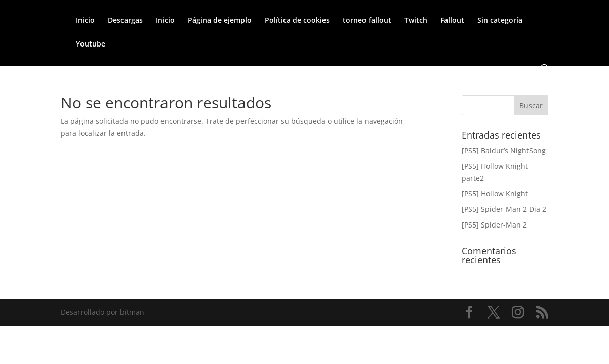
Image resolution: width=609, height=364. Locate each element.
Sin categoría (500, 21)
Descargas (125, 21)
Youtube (91, 44)
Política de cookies (297, 21)
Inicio (85, 21)
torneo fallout (367, 21)
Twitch (416, 21)
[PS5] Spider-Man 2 (494, 225)
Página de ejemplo (220, 21)
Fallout (452, 21)
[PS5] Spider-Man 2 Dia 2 (504, 209)
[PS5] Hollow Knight (495, 193)
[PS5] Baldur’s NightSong (504, 150)
